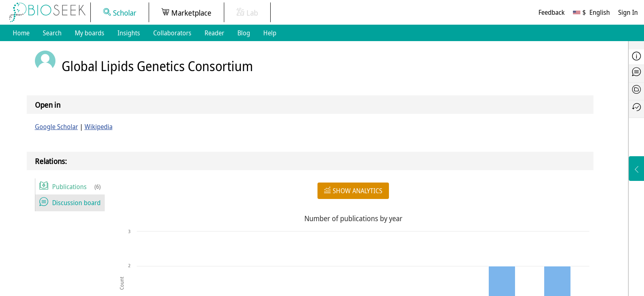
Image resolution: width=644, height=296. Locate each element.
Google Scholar (56, 127)
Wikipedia (99, 127)
